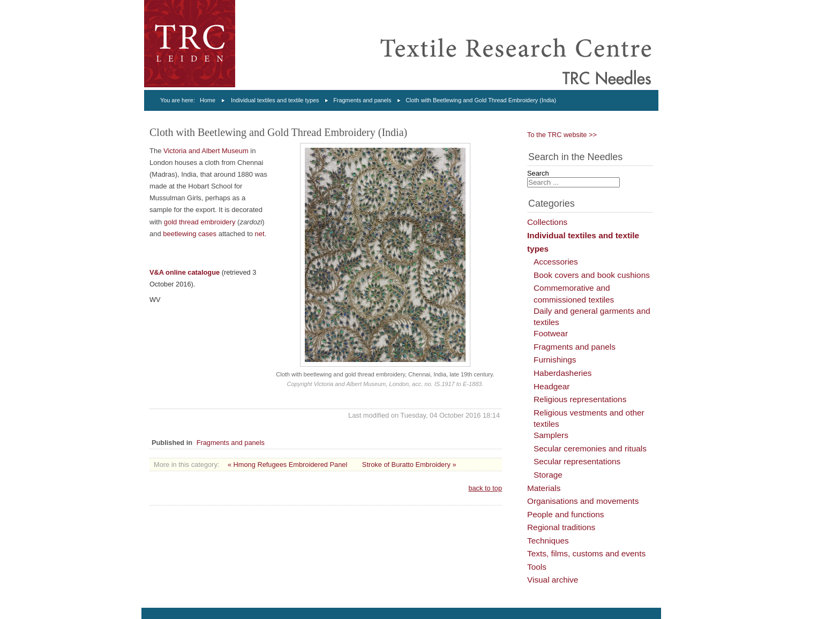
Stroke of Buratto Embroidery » (409, 465)
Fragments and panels (362, 100)
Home (208, 100)
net (260, 234)
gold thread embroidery (200, 222)
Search (538, 173)
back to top (485, 488)
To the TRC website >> (562, 135)
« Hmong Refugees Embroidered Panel (287, 465)
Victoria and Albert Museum (206, 151)
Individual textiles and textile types (275, 100)
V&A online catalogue (185, 272)
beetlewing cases (190, 234)
